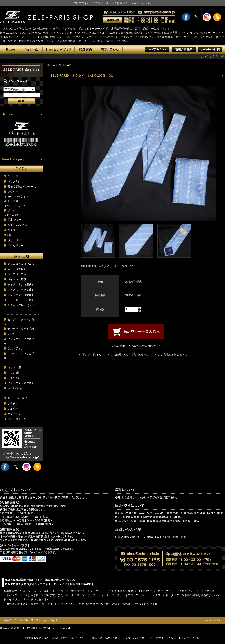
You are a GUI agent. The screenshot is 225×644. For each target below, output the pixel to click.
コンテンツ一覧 (190, 638)
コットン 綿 (15, 368)
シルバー (13, 409)
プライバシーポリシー (139, 638)
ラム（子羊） (16, 348)
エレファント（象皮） (21, 295)
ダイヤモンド (16, 414)
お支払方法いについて (75, 638)
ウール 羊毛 (15, 388)
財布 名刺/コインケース (22, 187)
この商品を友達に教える (173, 355)
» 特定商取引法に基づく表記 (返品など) (136, 346)
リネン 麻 (13, 373)
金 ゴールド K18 (17, 398)
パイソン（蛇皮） (18, 279)
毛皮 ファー (15, 220)
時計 (10, 235)
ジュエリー (14, 240)
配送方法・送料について (107, 638)
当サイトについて (166, 638)
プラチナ (13, 404)
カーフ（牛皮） (17, 269)
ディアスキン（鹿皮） (21, 285)
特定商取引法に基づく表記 (42, 638)
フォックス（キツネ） (21, 383)
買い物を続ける (92, 355)
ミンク (11, 334)
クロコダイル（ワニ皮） (22, 264)
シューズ (13, 176)
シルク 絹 (13, 378)
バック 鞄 (13, 181)
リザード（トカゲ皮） (21, 300)
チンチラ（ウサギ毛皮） (22, 329)
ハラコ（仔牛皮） (18, 274)
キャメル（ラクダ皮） (21, 290)
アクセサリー (16, 246)
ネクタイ (13, 230)
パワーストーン (17, 419)
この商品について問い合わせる (130, 355)
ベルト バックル (17, 225)
